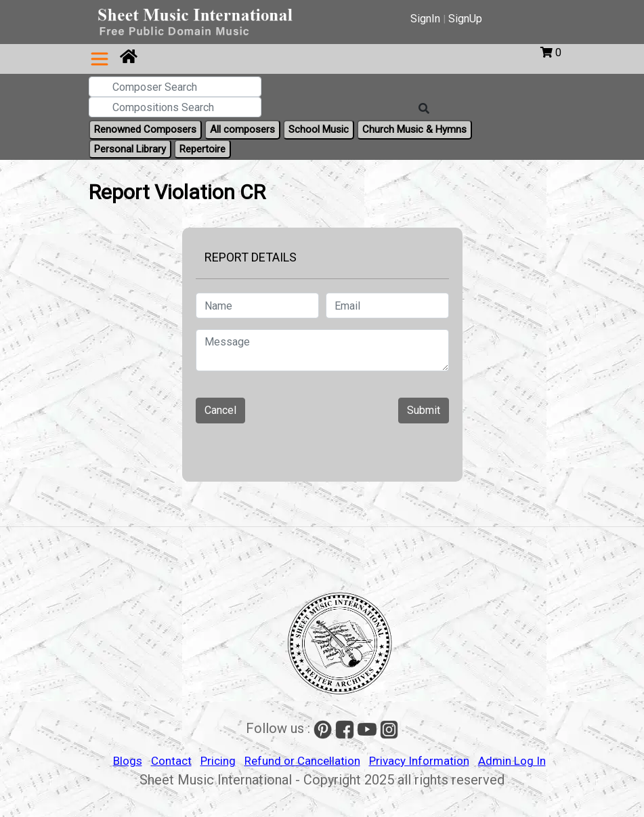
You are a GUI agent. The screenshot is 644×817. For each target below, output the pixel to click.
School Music (319, 129)
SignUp (465, 19)
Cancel (220, 410)
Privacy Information (419, 761)
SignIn (425, 19)
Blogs (128, 761)
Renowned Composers (145, 129)
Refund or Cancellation (302, 761)
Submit (424, 410)
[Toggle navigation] (100, 59)
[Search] (424, 109)
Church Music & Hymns (414, 129)
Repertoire (202, 149)
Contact (171, 761)
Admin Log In (512, 761)
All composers (242, 129)
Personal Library (130, 149)
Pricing (218, 761)
